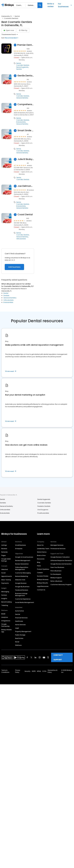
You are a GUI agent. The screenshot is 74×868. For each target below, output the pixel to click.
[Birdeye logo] (8, 5)
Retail (17, 642)
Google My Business (22, 587)
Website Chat (20, 580)
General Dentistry (22, 98)
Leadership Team (43, 549)
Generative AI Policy (52, 671)
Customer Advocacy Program (61, 585)
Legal (17, 628)
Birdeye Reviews (43, 579)
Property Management (23, 631)
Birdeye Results (43, 583)
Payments (5, 583)
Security (28, 671)
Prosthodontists (43, 513)
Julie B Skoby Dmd (26, 159)
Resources (41, 559)
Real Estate (19, 638)
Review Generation (22, 564)
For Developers (56, 574)
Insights (4, 598)
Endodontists (21, 122)
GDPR (34, 671)
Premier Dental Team (26, 45)
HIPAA (39, 671)
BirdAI (3, 614)
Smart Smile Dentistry (26, 130)
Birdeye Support (56, 578)
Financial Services (21, 618)
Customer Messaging (23, 573)
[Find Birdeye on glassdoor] (48, 657)
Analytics (5, 617)
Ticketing (5, 605)
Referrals (4, 552)
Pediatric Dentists (44, 506)
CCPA (44, 671)
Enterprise (19, 549)
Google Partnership (5, 625)
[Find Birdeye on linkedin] (35, 657)
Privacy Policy (18, 671)
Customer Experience (23, 599)
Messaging (5, 592)
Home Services (20, 625)
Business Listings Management (21, 594)
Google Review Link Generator (61, 564)
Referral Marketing (22, 576)
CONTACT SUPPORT (58, 657)
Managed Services (57, 545)
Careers (40, 573)
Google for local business (24, 557)
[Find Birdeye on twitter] (31, 657)
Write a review (51, 5)
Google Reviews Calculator (60, 557)
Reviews (4, 549)
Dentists (19, 69)
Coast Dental (25, 215)
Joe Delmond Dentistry (26, 186)
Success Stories (43, 576)
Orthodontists (21, 239)
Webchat (5, 569)
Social (3, 573)
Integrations (6, 621)
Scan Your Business (57, 567)
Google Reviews (21, 583)
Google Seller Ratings (6, 560)
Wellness (18, 645)
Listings (4, 545)
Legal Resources (43, 586)
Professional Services (58, 549)
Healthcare (19, 621)
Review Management (23, 560)
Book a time (41, 555)
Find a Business (56, 571)
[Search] (40, 5)
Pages (4, 555)
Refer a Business (56, 581)
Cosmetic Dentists (23, 65)
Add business (14, 267)
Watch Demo (42, 552)
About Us (40, 545)
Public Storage (20, 635)
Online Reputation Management (22, 568)
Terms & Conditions (5, 671)
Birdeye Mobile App (7, 631)
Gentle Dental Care (26, 76)
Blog (39, 562)
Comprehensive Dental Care (26, 104)
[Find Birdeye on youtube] (44, 657)
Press (39, 566)
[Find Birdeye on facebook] (27, 657)
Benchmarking (7, 602)
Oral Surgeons (43, 510)
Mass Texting (6, 580)
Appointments (7, 576)
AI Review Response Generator (61, 560)
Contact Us (41, 590)
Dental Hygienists (22, 67)
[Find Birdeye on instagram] (40, 657)
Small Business (21, 545)
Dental (17, 16)
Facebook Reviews (22, 590)
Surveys (4, 595)
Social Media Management (25, 602)
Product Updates (43, 569)
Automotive (20, 611)
